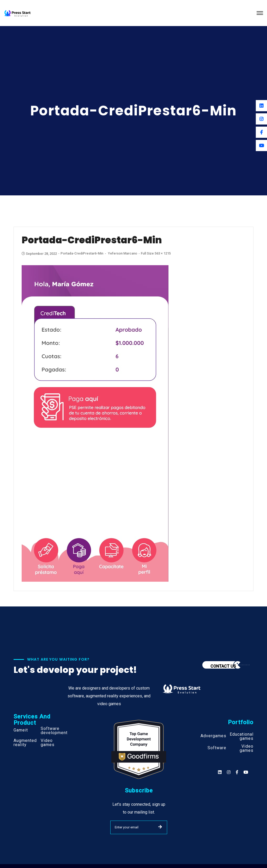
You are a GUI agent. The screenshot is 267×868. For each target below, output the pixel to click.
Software (217, 748)
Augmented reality (25, 743)
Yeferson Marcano (123, 253)
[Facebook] (261, 132)
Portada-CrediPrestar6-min (82, 253)
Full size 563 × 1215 (156, 253)
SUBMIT (160, 827)
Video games (48, 743)
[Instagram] (261, 119)
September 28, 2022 (40, 254)
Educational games (242, 736)
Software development (54, 731)
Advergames (213, 736)
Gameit (21, 730)
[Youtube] (261, 145)
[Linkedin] (261, 106)
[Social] (246, 772)
